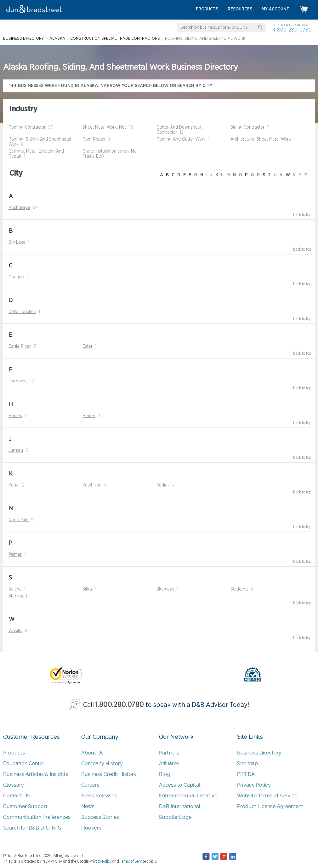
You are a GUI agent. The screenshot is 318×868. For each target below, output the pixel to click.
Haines (15, 416)
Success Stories (100, 817)
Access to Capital (180, 785)
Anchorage (19, 208)
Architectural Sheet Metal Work (261, 139)
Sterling (16, 596)
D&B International (180, 806)
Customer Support (25, 806)
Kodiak (163, 485)
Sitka (87, 589)
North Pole (19, 520)
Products (14, 753)
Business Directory (259, 753)
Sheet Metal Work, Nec (105, 127)
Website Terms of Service (267, 796)
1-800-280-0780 (292, 30)
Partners (169, 753)
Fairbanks (18, 381)
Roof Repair (94, 139)
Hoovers (91, 828)
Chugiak (17, 277)
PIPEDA (246, 774)
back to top (302, 215)
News (88, 806)
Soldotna (239, 589)
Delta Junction (22, 312)
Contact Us (16, 796)
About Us (92, 753)
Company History (102, 763)
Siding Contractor (247, 127)
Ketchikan (92, 485)
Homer (89, 416)
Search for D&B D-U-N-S (32, 828)
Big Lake (17, 242)
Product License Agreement (270, 806)
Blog (165, 774)
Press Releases (99, 796)
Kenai (14, 485)
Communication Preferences (37, 817)
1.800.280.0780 (120, 705)
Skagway (165, 589)
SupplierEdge (175, 817)
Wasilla (15, 631)
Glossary (14, 785)
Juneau (16, 451)
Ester (88, 347)
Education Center (24, 763)
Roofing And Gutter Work (181, 139)
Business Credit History (109, 774)
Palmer (15, 555)
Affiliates (169, 763)
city (208, 86)
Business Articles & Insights (36, 774)
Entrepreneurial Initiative (188, 796)
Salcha (15, 589)
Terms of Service (133, 861)
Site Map (247, 763)
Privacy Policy (254, 785)
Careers (90, 785)
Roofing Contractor (27, 127)
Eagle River (20, 347)
